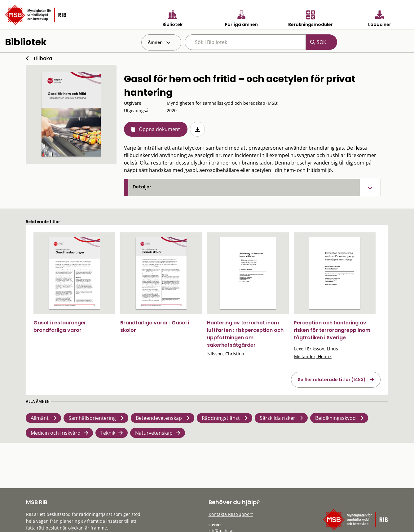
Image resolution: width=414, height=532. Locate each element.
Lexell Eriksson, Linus (316, 349)
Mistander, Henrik (313, 356)
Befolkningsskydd (335, 418)
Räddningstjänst (221, 418)
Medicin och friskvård (56, 433)
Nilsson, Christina (226, 354)
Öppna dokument (159, 129)
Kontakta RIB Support (231, 514)
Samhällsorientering (92, 418)
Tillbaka (43, 58)
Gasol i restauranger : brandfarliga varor (61, 326)
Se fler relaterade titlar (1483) (332, 380)
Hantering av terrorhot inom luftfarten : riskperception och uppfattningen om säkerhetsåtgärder (245, 334)
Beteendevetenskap (159, 418)
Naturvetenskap (154, 433)
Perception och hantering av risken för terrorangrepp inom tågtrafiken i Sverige (332, 330)
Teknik (108, 433)
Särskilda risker (277, 418)
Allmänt (40, 418)
